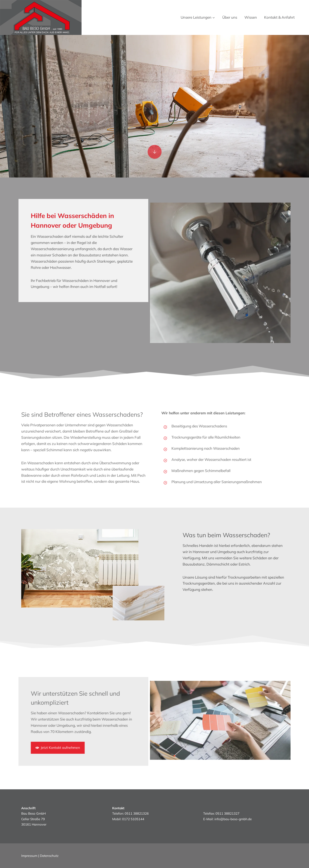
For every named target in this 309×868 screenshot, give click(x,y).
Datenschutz (49, 856)
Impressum (29, 856)
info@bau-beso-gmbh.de (233, 819)
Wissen (251, 17)
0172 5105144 (133, 819)
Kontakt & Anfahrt (279, 17)
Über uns (230, 17)
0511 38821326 (137, 813)
